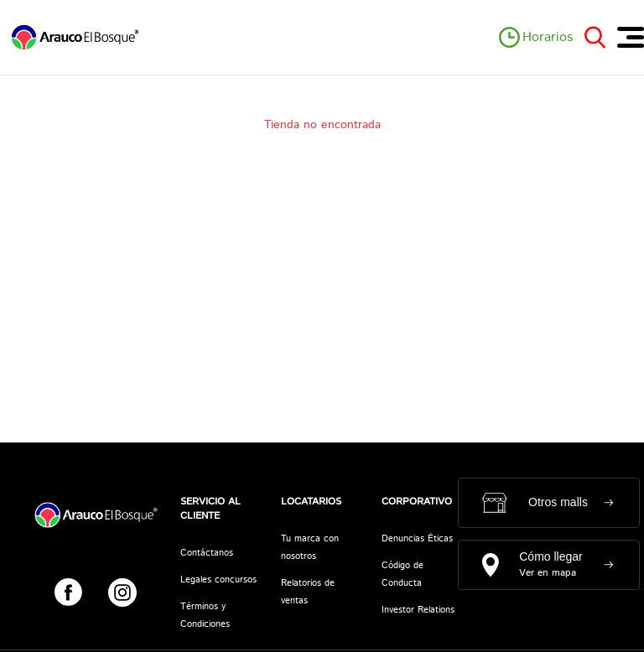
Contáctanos (207, 553)
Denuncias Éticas (417, 539)
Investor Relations (418, 610)
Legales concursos (218, 580)
